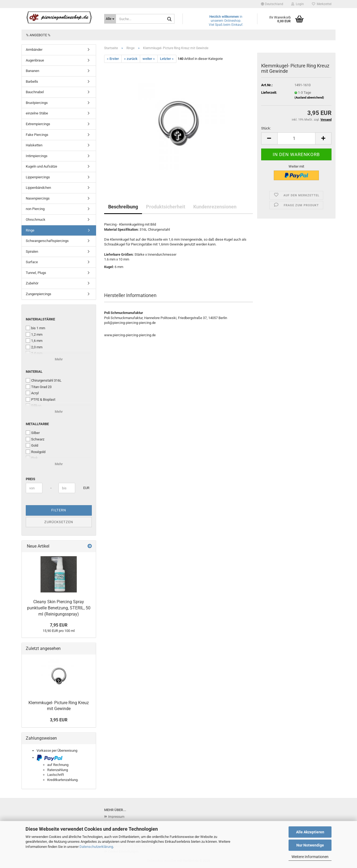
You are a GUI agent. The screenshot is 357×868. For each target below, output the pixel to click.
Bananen (32, 71)
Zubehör (32, 283)
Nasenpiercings (38, 198)
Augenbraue (35, 60)
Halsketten (34, 145)
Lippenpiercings (38, 177)
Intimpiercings (37, 156)
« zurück (131, 59)
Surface (32, 262)
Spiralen (32, 252)
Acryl (32, 393)
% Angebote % (38, 35)
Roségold (36, 452)
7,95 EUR (59, 625)
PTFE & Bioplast (41, 399)
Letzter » (167, 59)
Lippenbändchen (38, 188)
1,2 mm (34, 334)
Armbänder (34, 50)
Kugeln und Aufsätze (41, 166)
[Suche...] (110, 19)
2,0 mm (34, 347)
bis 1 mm (35, 328)
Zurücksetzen (59, 522)
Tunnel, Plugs (36, 273)
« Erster (113, 59)
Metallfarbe (37, 424)
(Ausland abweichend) (309, 98)
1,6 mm (34, 341)
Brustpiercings (37, 103)
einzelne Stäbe (37, 113)
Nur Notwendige (310, 845)
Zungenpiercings (39, 294)
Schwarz (35, 439)
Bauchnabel (35, 92)
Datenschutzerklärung (96, 847)
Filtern (59, 510)
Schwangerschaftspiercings (47, 241)
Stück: (266, 128)
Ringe (30, 230)
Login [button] (298, 4)
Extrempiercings (38, 124)
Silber (33, 433)
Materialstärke (40, 319)
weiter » (149, 59)
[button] (272, 4)
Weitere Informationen (310, 857)
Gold (32, 445)
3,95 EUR (59, 720)
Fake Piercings (37, 135)
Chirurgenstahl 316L (44, 380)
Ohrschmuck (36, 220)
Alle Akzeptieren (310, 832)
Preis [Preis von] (30, 479)
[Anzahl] (296, 138)
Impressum (116, 817)
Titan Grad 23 (39, 387)
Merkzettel (322, 4)
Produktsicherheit (166, 207)
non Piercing (35, 209)
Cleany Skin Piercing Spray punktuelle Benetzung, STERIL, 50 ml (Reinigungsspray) (59, 608)
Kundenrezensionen (215, 207)
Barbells (32, 82)
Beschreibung (123, 207)
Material (34, 372)
